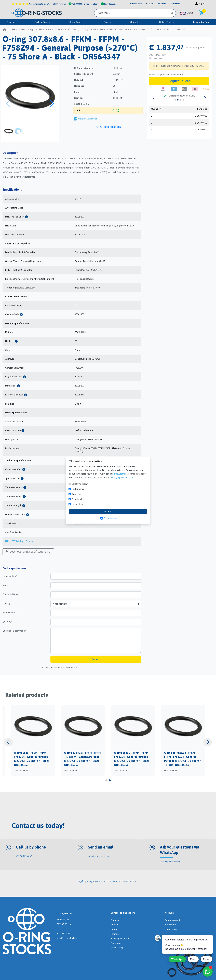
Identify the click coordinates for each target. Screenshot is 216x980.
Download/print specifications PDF (28, 552)
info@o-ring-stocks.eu (99, 856)
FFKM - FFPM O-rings (15, 541)
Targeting (77, 494)
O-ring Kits (135, 22)
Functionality (78, 499)
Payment (115, 934)
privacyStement (120, 474)
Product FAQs (117, 948)
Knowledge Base (203, 22)
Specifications (12, 190)
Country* (7, 603)
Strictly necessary (80, 484)
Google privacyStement (123, 477)
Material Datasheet (87, 119)
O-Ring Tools (167, 22)
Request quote (179, 81)
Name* (6, 585)
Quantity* (7, 622)
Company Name (10, 594)
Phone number (10, 613)
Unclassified (78, 504)
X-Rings (107, 22)
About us (115, 925)
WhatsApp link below (170, 862)
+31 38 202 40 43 (24, 856)
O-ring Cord (76, 22)
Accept (108, 511)
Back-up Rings (43, 22)
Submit (96, 659)
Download (116, 943)
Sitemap (115, 920)
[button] (188, 13)
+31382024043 (64, 933)
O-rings (11, 22)
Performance (78, 489)
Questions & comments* (14, 631)
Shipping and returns (121, 939)
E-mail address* (10, 576)
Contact (115, 929)
